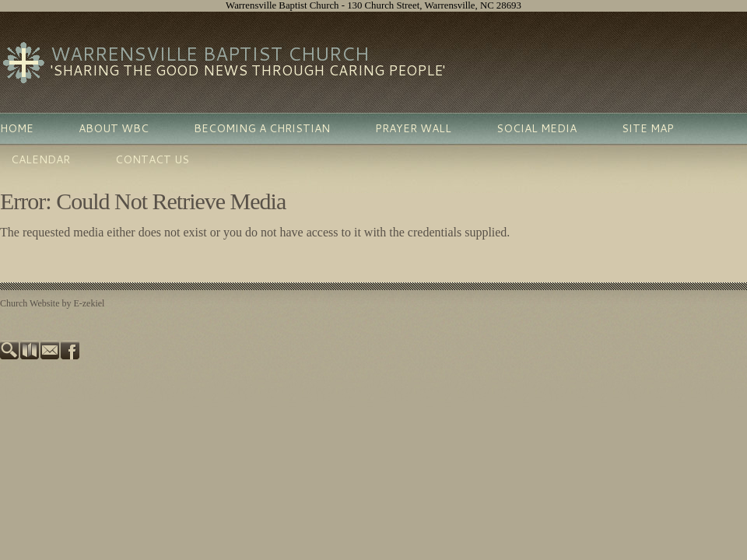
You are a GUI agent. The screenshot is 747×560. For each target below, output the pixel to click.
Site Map (648, 128)
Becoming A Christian (262, 128)
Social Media (537, 128)
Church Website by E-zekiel (52, 303)
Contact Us (152, 159)
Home (17, 128)
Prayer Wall (413, 128)
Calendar (40, 159)
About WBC (114, 128)
